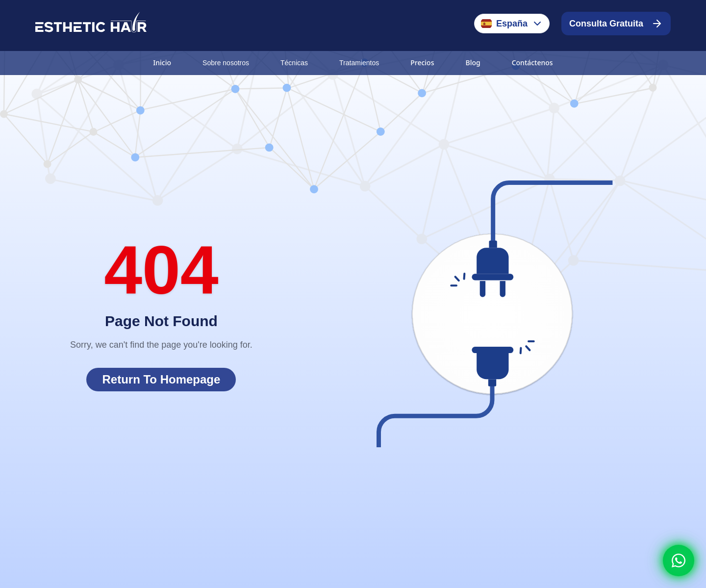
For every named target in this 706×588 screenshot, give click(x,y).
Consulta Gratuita (616, 24)
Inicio (162, 63)
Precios (422, 63)
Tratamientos (359, 63)
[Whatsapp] (679, 561)
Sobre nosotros (226, 63)
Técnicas (294, 63)
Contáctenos (532, 63)
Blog (473, 63)
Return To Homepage (161, 379)
